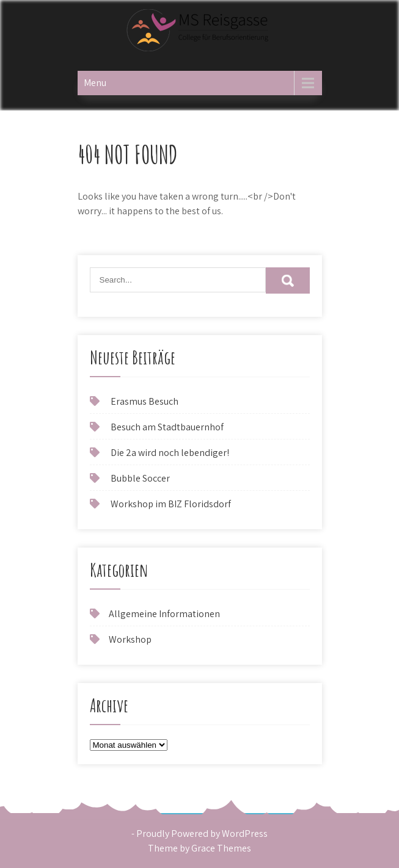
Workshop (130, 639)
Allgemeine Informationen (164, 614)
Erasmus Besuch (145, 401)
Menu (95, 83)
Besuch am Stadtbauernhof (167, 427)
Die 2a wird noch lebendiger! (170, 453)
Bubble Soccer (140, 478)
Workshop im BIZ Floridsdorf (171, 504)
